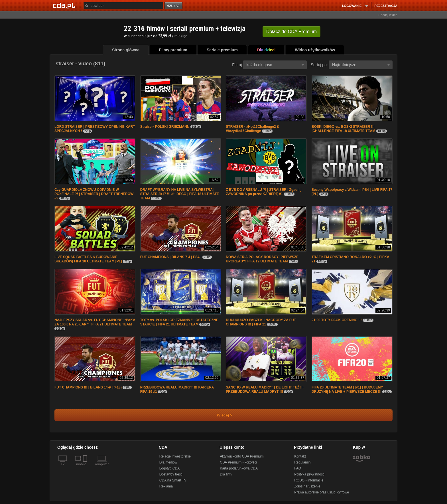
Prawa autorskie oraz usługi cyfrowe (322, 492)
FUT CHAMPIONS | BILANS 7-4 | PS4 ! (171, 257)
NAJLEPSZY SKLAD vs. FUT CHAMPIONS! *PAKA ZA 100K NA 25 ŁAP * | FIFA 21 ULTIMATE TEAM (95, 322)
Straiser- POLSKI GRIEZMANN (165, 127)
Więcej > (220, 415)
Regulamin (302, 462)
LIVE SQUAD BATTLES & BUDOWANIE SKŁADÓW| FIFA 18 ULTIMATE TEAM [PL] (88, 259)
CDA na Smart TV (173, 480)
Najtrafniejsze (361, 65)
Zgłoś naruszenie (307, 486)
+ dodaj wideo (388, 15)
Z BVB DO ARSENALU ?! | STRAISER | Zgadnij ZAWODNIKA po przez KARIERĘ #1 (264, 192)
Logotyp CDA (169, 468)
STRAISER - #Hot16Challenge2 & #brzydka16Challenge (252, 129)
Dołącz (291, 32)
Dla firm (226, 474)
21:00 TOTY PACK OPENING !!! (337, 320)
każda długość (275, 65)
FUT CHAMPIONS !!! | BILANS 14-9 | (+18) (89, 387)
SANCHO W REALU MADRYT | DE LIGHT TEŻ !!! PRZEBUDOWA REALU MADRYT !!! (265, 389)
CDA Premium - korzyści (238, 462)
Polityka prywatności (310, 474)
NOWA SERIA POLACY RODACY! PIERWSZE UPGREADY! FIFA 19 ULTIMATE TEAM (262, 259)
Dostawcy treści (171, 474)
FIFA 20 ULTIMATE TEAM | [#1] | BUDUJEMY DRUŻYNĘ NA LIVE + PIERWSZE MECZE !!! (347, 389)
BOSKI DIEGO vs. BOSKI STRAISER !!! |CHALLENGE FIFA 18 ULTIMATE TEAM (343, 129)
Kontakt (300, 456)
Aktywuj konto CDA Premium (242, 456)
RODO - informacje (309, 480)
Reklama (166, 486)
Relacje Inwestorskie (175, 456)
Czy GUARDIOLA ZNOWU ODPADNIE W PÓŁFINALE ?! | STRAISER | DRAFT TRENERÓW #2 (94, 194)
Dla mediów (168, 462)
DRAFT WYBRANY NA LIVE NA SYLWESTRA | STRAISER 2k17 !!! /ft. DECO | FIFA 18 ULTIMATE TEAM (180, 194)
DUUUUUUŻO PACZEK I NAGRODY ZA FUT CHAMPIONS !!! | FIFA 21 (261, 322)
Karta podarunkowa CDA (239, 468)
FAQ (298, 468)
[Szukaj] (123, 6)
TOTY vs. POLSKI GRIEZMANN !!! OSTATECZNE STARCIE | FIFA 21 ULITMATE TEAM (179, 322)
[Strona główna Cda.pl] (65, 5)
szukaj (174, 6)
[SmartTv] (86, 467)
